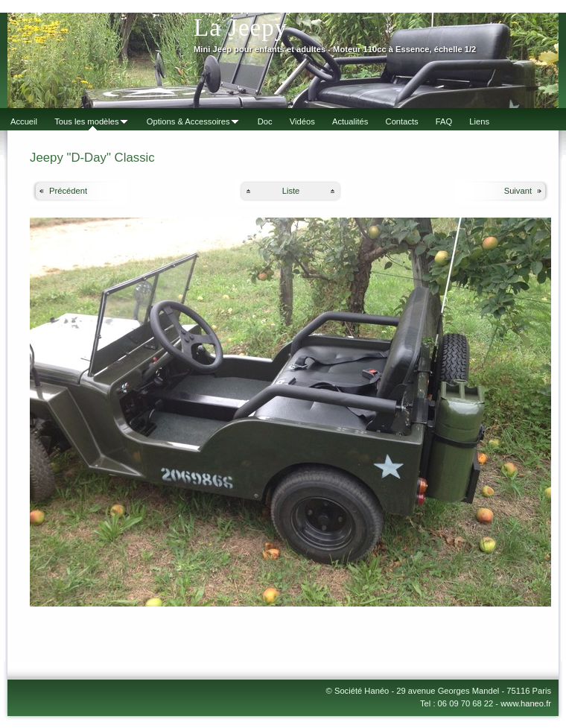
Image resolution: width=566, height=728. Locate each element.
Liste (291, 191)
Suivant (518, 191)
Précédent (68, 191)
